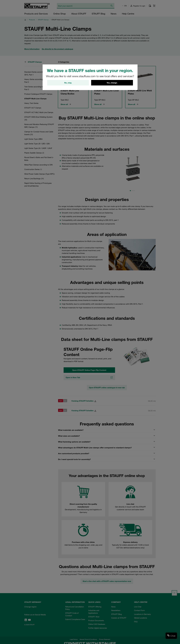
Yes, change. (112, 83)
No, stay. (68, 83)
